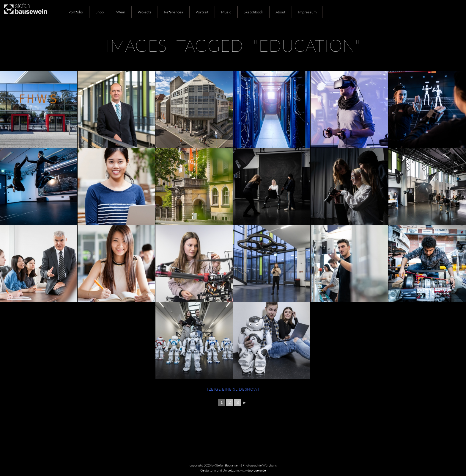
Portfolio (76, 12)
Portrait (202, 12)
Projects (145, 12)
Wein (121, 12)
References (174, 12)
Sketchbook (253, 12)
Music (226, 12)
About (281, 12)
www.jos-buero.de (253, 470)
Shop (100, 12)
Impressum (307, 12)
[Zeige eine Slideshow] (233, 389)
